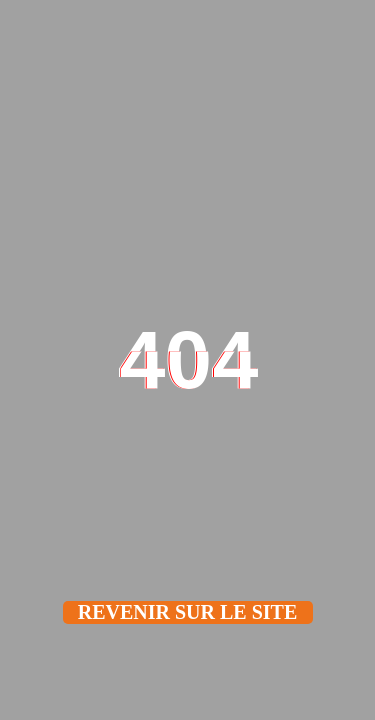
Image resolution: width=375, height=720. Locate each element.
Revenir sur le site (188, 612)
